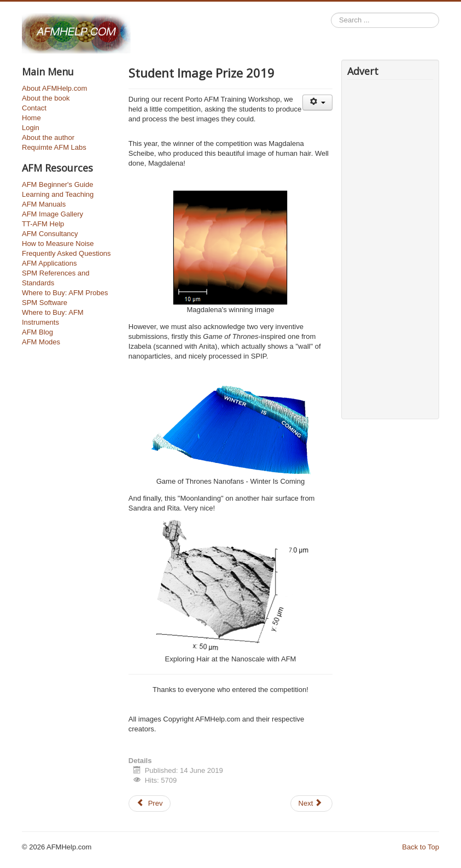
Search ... (331, 13)
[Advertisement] (380, 247)
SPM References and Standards (56, 278)
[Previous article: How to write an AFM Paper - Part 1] (150, 804)
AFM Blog (37, 332)
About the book (46, 98)
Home (31, 118)
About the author (48, 137)
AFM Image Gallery (52, 214)
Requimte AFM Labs (54, 147)
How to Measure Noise (58, 244)
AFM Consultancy (50, 234)
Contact (34, 108)
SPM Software (45, 303)
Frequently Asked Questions (66, 253)
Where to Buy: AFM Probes (65, 293)
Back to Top (421, 847)
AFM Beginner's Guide (57, 184)
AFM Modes (41, 342)
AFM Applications (49, 263)
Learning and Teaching (58, 194)
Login (31, 128)
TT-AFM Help (43, 224)
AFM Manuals (44, 204)
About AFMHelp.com (54, 88)
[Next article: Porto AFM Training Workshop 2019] (312, 804)
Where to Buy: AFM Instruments (53, 317)
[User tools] (317, 102)
